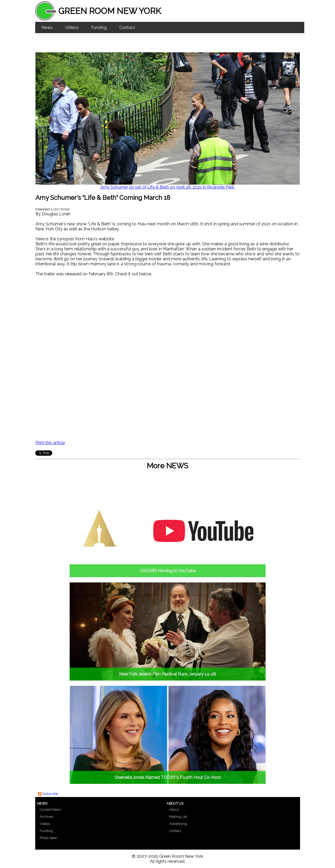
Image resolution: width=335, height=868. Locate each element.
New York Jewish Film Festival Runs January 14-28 (167, 674)
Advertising (178, 824)
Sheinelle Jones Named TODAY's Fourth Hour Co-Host (168, 777)
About (174, 809)
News (47, 27)
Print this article (50, 443)
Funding (99, 27)
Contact (127, 27)
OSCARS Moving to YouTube (168, 571)
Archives (47, 817)
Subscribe (50, 794)
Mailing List (178, 817)
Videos (72, 27)
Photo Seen (48, 838)
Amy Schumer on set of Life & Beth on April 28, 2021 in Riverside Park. (168, 187)
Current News (50, 809)
